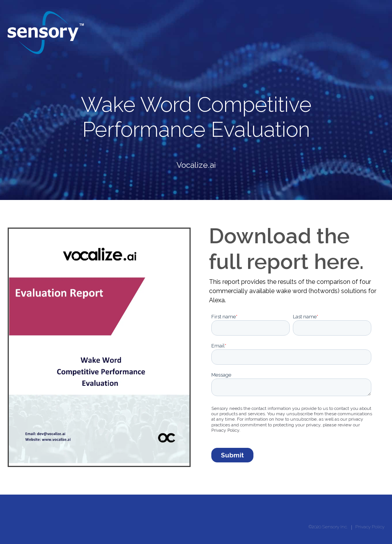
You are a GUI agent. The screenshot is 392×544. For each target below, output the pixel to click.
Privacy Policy (370, 527)
